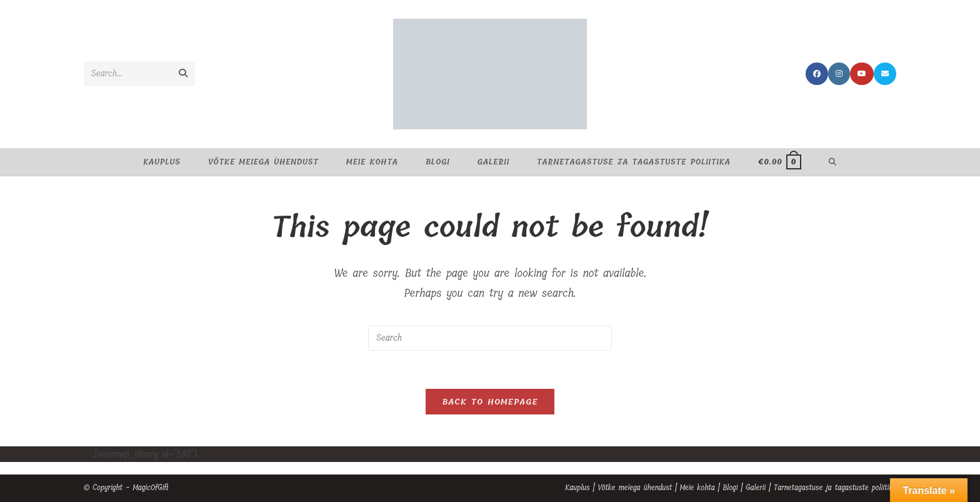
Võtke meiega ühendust (635, 488)
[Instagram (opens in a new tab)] (839, 74)
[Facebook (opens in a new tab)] (817, 74)
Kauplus (577, 488)
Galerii (756, 488)
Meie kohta (697, 488)
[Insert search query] (490, 338)
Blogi (730, 488)
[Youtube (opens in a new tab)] (862, 74)
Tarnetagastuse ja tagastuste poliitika (835, 488)
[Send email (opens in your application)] (885, 74)
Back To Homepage (490, 402)
